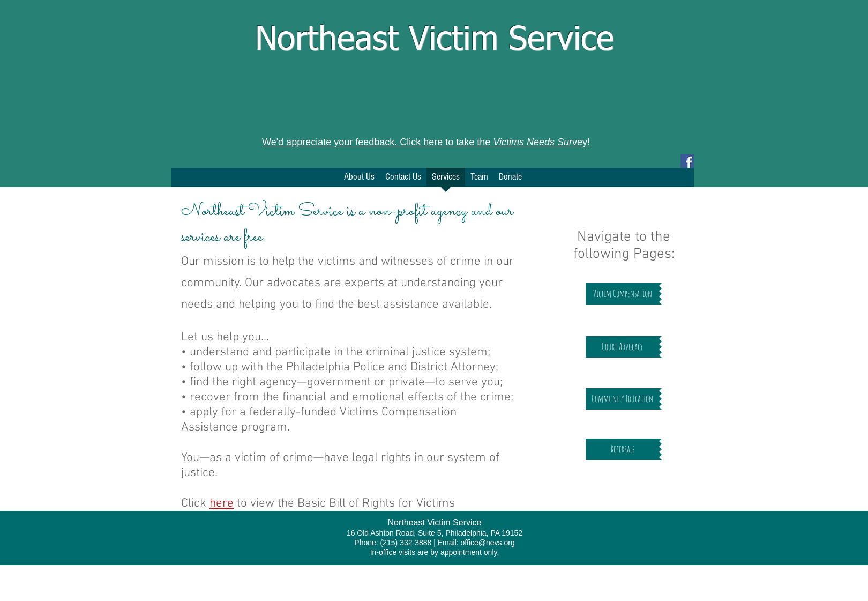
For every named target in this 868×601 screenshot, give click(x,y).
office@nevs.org (488, 543)
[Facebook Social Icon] (687, 161)
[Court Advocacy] (622, 347)
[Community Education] (622, 399)
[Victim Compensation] (622, 294)
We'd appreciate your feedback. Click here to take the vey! (426, 142)
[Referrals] (622, 449)
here (222, 503)
